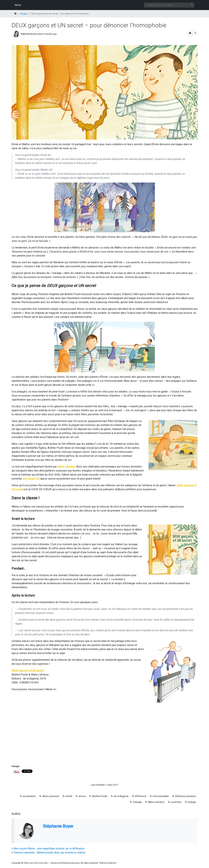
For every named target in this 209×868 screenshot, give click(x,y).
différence (141, 796)
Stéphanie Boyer (28, 34)
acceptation (29, 796)
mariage (137, 802)
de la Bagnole (121, 796)
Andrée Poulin (100, 796)
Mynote (113, 863)
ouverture (176, 802)
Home (18, 5)
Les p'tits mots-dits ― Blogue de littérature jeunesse (54, 863)
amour (82, 796)
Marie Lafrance (156, 802)
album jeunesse (51, 796)
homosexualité (161, 796)
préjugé (192, 802)
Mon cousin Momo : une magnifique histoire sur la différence (48, 848)
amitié (69, 796)
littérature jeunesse (186, 796)
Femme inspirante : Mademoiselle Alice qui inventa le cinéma (48, 853)
